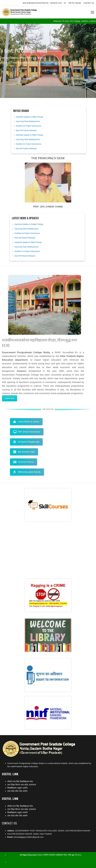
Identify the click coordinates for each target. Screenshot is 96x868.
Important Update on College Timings (29, 224)
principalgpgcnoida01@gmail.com (29, 837)
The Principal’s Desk (48, 158)
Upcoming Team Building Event (28, 121)
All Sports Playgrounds (26, 442)
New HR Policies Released (26, 130)
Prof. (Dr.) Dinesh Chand (48, 207)
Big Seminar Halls (24, 452)
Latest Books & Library (26, 422)
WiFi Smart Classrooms (27, 432)
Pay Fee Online (75, 3)
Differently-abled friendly (27, 472)
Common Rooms (24, 462)
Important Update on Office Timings (29, 117)
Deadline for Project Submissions (29, 126)
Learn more (10, 398)
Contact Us (89, 3)
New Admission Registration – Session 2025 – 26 (44, 3)
